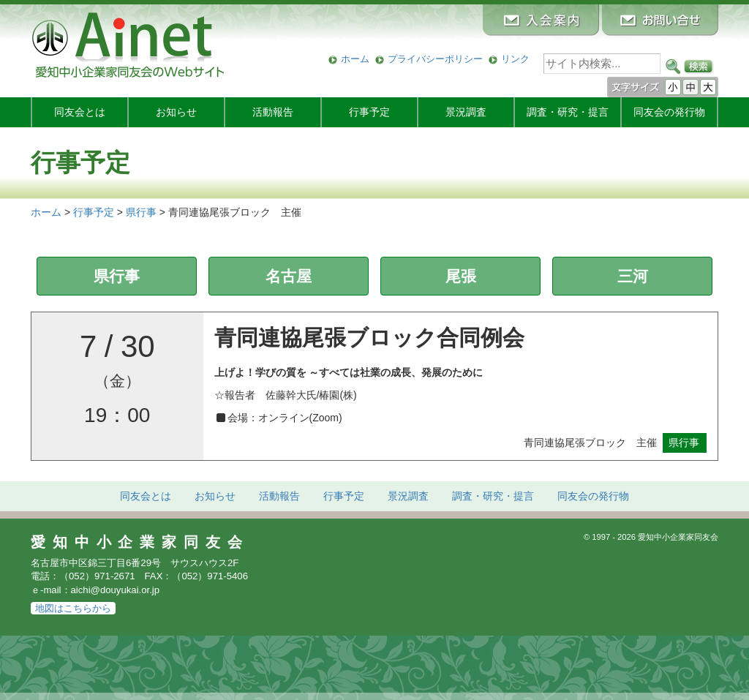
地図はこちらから (73, 608)
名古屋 (289, 276)
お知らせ (176, 112)
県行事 (117, 276)
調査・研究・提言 (568, 112)
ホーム (355, 59)
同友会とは (80, 112)
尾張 (461, 276)
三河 (633, 276)
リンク (515, 59)
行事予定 (369, 112)
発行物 (669, 112)
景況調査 (466, 112)
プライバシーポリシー (435, 59)
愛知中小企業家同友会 (140, 542)
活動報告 (273, 112)
